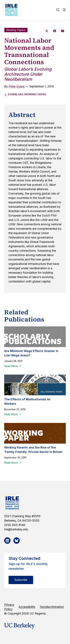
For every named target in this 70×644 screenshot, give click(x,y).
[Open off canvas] (64, 10)
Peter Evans (17, 86)
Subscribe (21, 580)
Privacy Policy (9, 607)
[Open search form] (58, 10)
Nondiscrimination (52, 607)
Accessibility (27, 607)
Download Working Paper (25, 94)
